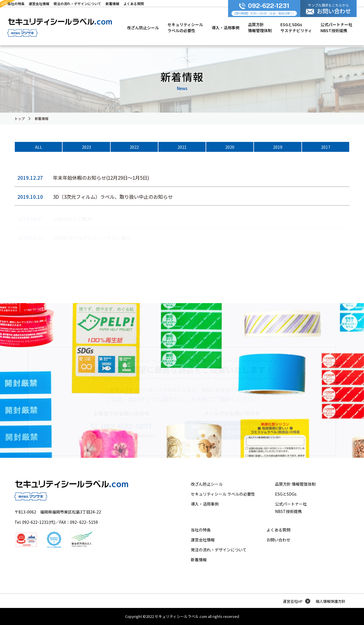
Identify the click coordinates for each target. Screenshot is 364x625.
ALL (39, 147)
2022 (134, 147)
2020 (230, 147)
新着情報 (42, 118)
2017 (326, 147)
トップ (20, 118)
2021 (182, 147)
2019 (278, 147)
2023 (86, 147)
